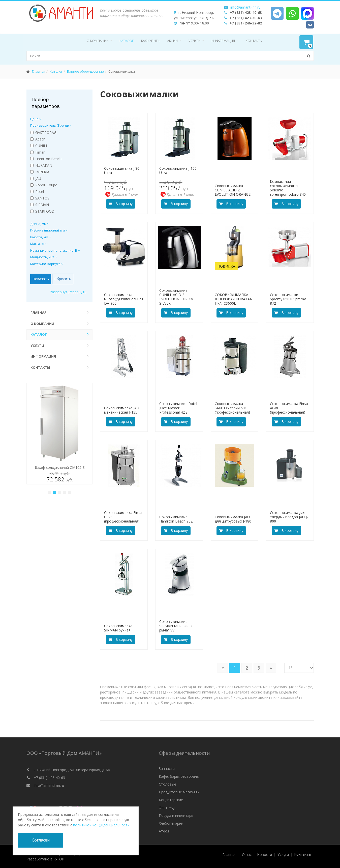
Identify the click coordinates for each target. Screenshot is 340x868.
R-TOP (59, 859)
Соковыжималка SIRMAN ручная (118, 628)
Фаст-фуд (167, 808)
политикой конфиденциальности (101, 825)
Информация (223, 41)
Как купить (150, 41)
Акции (172, 41)
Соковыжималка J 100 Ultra (178, 170)
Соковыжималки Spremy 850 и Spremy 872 (288, 299)
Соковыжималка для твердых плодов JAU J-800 (289, 517)
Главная (39, 71)
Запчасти (167, 769)
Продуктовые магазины (179, 792)
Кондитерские (171, 800)
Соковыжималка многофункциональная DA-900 (124, 299)
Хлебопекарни (171, 823)
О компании (98, 41)
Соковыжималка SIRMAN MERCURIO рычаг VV (176, 626)
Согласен (41, 840)
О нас (247, 855)
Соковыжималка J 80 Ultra (122, 170)
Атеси (164, 831)
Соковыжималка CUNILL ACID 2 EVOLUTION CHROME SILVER (177, 297)
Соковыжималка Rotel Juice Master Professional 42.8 (178, 408)
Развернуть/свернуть (68, 292)
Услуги (195, 41)
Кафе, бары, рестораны (179, 776)
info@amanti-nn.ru (245, 7)
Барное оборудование (85, 71)
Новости (265, 855)
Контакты (254, 41)
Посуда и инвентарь (176, 815)
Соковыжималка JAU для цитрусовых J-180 (233, 519)
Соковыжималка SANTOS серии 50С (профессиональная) (232, 408)
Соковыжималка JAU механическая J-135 (122, 410)
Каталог (127, 41)
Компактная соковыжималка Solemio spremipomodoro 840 (288, 188)
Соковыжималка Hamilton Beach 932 (176, 519)
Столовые (167, 784)
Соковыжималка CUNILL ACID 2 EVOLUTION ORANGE (233, 190)
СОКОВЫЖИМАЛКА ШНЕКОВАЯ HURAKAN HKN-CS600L (234, 299)
